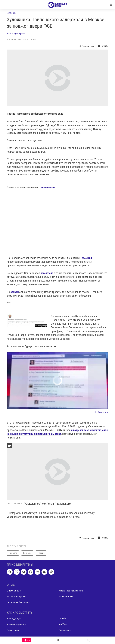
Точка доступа (14, 619)
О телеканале (14, 591)
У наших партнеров (17, 624)
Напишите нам (66, 596)
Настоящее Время (16, 33)
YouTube (63, 624)
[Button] (86, 46)
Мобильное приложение (71, 591)
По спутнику (13, 630)
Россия (12, 13)
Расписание (65, 630)
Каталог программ (16, 596)
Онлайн (63, 619)
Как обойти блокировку (19, 602)
